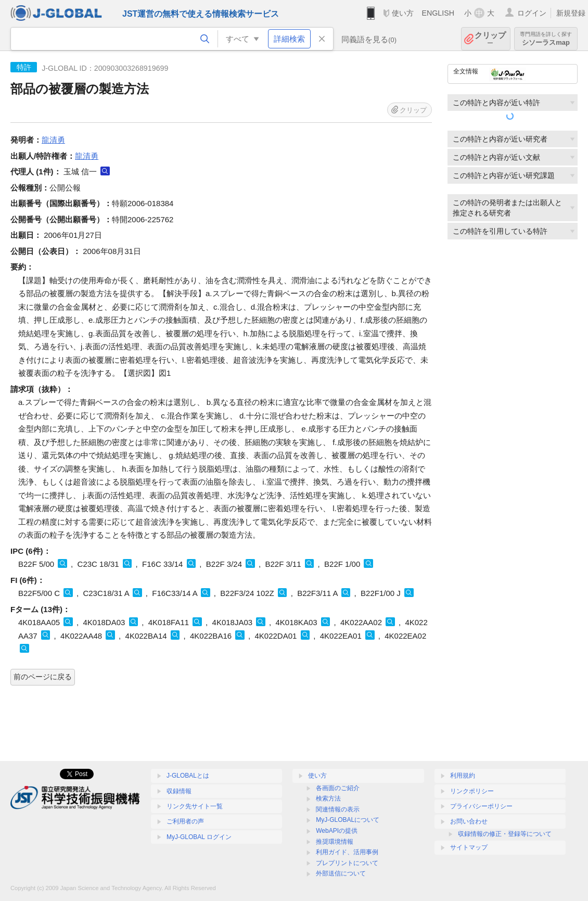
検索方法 (328, 798)
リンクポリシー (472, 791)
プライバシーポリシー (481, 806)
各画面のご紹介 (338, 788)
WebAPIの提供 (337, 831)
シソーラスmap (546, 39)
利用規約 (463, 776)
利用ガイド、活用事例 (347, 852)
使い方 (403, 13)
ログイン (532, 13)
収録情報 (179, 791)
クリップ (490, 39)
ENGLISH (438, 13)
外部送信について (341, 873)
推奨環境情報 (335, 842)
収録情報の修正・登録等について (505, 834)
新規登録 (571, 13)
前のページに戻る (43, 677)
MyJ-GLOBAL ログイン (199, 837)
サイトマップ (469, 847)
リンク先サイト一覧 (195, 806)
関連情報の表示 (338, 809)
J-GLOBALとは (188, 776)
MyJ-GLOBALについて (348, 820)
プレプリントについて (347, 863)
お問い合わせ (469, 821)
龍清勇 (53, 140)
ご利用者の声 (185, 821)
